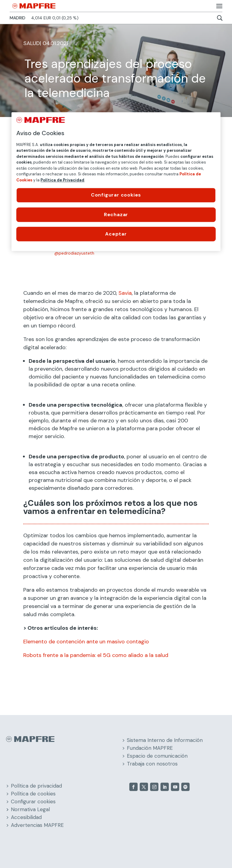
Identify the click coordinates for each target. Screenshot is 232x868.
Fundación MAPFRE (150, 748)
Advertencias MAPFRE (37, 825)
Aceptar (116, 234)
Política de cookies (33, 794)
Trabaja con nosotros (152, 764)
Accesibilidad (26, 817)
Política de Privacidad (62, 180)
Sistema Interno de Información (165, 740)
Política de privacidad (36, 786)
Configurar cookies (33, 801)
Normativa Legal (30, 809)
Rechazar (116, 215)
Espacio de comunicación (157, 756)
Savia (125, 293)
